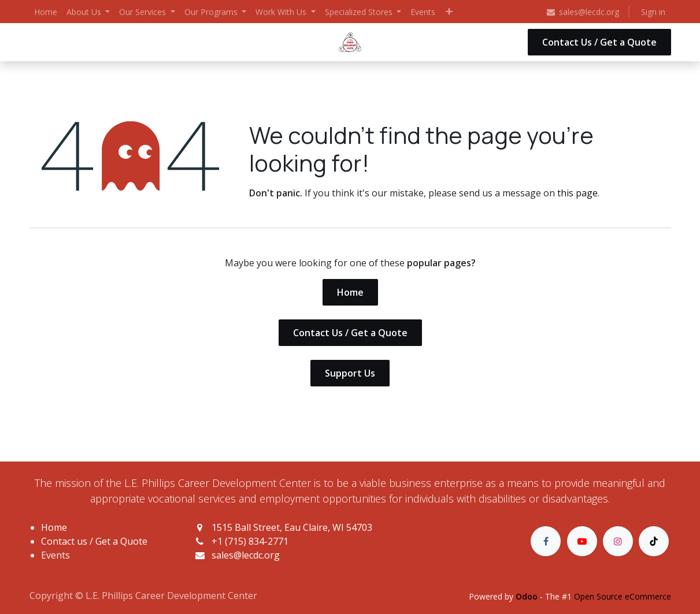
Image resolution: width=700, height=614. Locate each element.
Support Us (350, 373)
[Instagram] (618, 541)
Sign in (653, 12)
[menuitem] (46, 12)
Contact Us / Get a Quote (599, 42)
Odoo (528, 596)
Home (350, 292)
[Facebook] (546, 541)
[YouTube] (582, 541)
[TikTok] (654, 541)
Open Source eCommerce (623, 596)
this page (577, 193)
